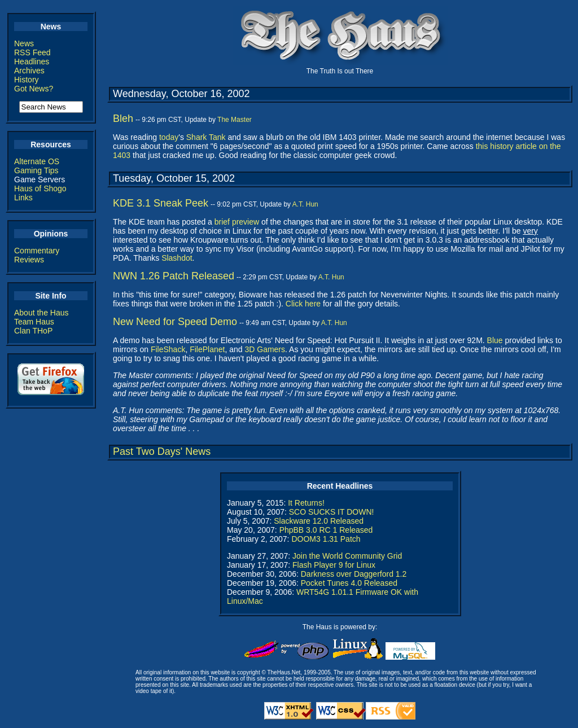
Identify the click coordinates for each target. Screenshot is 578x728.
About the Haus (41, 313)
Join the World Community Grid (347, 556)
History (27, 80)
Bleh (123, 119)
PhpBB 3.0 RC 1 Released (326, 530)
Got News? (34, 89)
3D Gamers (265, 349)
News (24, 43)
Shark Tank (206, 137)
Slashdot (177, 258)
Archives (29, 71)
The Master (235, 120)
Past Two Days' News (162, 451)
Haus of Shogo (40, 188)
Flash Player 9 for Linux (334, 565)
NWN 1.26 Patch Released (174, 276)
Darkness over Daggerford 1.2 (354, 574)
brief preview (237, 222)
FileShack (168, 349)
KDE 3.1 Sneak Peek (161, 203)
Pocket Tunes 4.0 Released (349, 583)
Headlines (32, 62)
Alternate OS (37, 161)
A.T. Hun (305, 204)
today (169, 137)
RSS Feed (32, 52)
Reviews (29, 260)
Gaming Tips (36, 170)
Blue (495, 340)
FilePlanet (207, 349)
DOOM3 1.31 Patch (326, 539)
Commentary (37, 251)
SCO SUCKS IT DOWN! (332, 512)
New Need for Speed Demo (175, 322)
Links (23, 198)
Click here (303, 304)
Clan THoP (33, 331)
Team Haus (34, 322)
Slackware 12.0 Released (319, 521)
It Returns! (306, 503)
